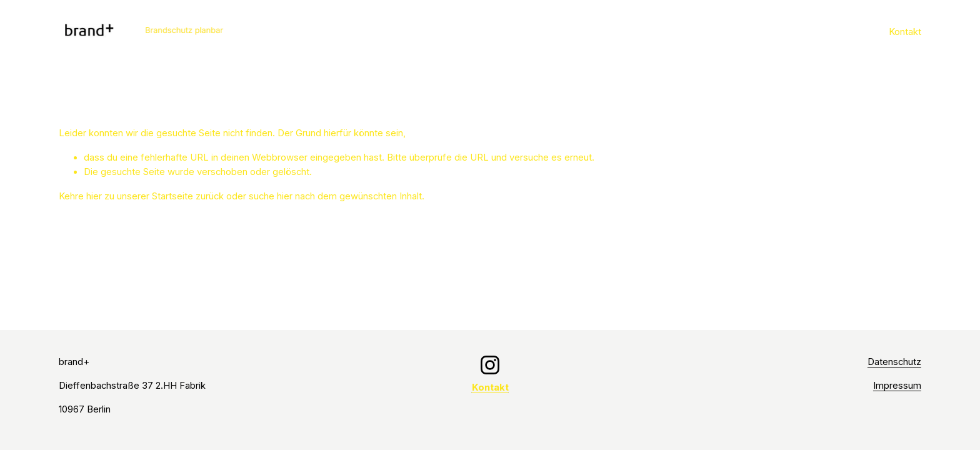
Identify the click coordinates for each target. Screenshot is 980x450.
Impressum (897, 386)
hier (94, 196)
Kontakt (905, 32)
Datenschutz (894, 362)
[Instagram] (490, 365)
